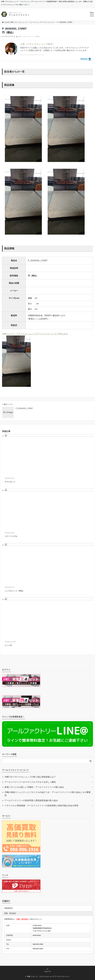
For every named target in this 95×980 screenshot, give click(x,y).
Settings (86, 59)
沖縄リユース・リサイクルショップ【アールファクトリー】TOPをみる (35, 334)
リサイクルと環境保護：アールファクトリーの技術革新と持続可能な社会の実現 (41, 806)
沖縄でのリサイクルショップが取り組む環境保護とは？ (30, 777)
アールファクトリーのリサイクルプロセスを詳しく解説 (30, 782)
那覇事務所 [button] (9, 908)
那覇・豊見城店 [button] (10, 913)
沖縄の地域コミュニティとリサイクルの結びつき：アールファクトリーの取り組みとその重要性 (48, 794)
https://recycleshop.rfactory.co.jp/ (32, 55)
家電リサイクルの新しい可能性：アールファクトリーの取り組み (34, 787)
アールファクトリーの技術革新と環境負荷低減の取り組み (31, 800)
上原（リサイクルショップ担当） (29, 37)
